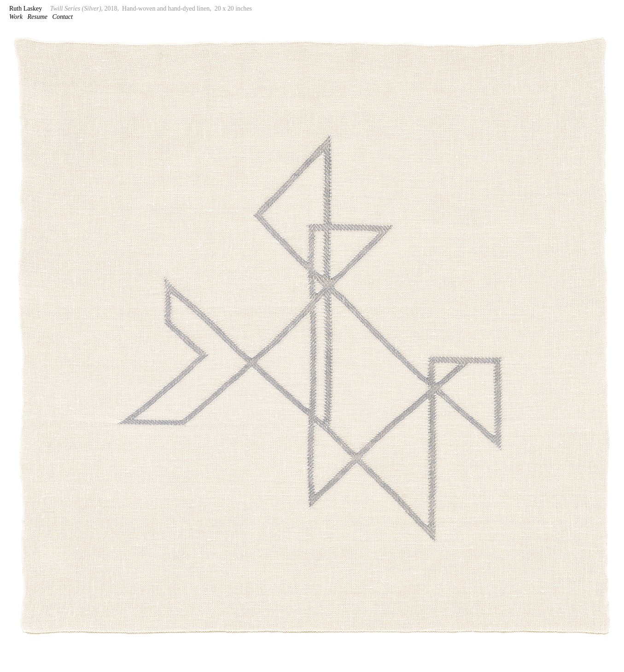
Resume (38, 17)
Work (16, 17)
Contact (63, 17)
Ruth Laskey (26, 9)
